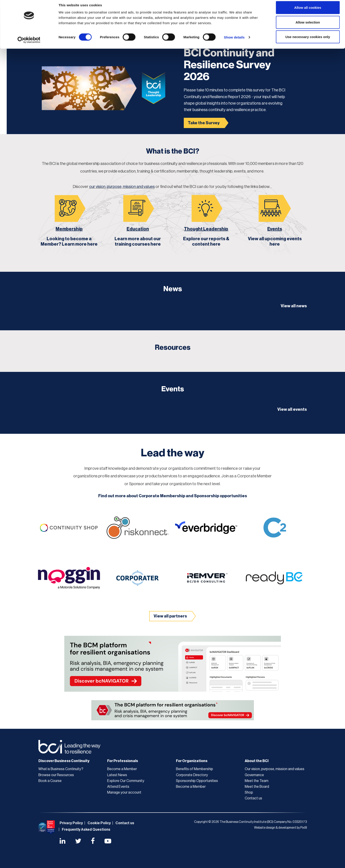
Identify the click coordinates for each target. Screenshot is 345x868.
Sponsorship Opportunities (197, 781)
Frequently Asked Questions (86, 830)
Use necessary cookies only (308, 41)
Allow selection (308, 26)
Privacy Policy (71, 823)
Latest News (117, 775)
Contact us (253, 798)
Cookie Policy (99, 823)
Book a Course (50, 781)
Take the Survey (204, 123)
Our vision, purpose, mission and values (275, 769)
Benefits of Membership (194, 769)
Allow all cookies (308, 12)
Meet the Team (257, 781)
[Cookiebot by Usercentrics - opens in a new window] (29, 44)
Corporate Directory (192, 775)
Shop (249, 792)
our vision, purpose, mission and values (122, 187)
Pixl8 (304, 828)
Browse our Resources (56, 775)
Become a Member (122, 769)
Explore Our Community (126, 781)
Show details (234, 41)
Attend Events (118, 787)
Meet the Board (257, 787)
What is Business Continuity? (61, 769)
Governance (254, 775)
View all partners (170, 616)
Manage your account (124, 792)
